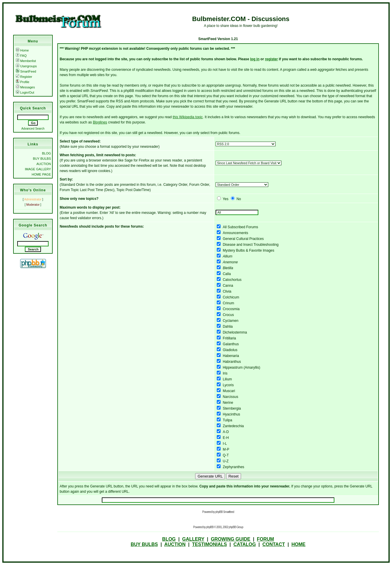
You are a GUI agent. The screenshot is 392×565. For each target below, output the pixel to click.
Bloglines (100, 122)
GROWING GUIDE (231, 539)
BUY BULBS (42, 159)
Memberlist (26, 61)
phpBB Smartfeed (225, 512)
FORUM (265, 539)
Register (24, 77)
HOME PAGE (41, 174)
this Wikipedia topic (188, 117)
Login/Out (25, 92)
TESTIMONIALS (210, 544)
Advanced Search (33, 129)
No (239, 199)
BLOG (46, 153)
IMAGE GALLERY (38, 169)
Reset (234, 476)
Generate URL (210, 476)
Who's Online (33, 190)
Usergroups (26, 66)
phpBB (210, 527)
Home (22, 50)
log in (255, 59)
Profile (23, 82)
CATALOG (245, 544)
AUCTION (44, 164)
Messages (25, 87)
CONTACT (274, 544)
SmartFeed (26, 71)
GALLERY (193, 539)
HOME (298, 544)
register (271, 59)
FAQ (21, 56)
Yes (226, 199)
